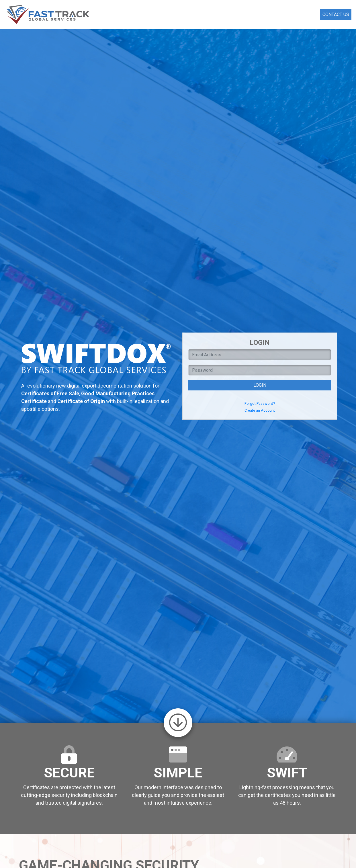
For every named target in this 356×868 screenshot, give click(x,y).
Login (260, 385)
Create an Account (260, 410)
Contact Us (336, 14)
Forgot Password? (260, 403)
